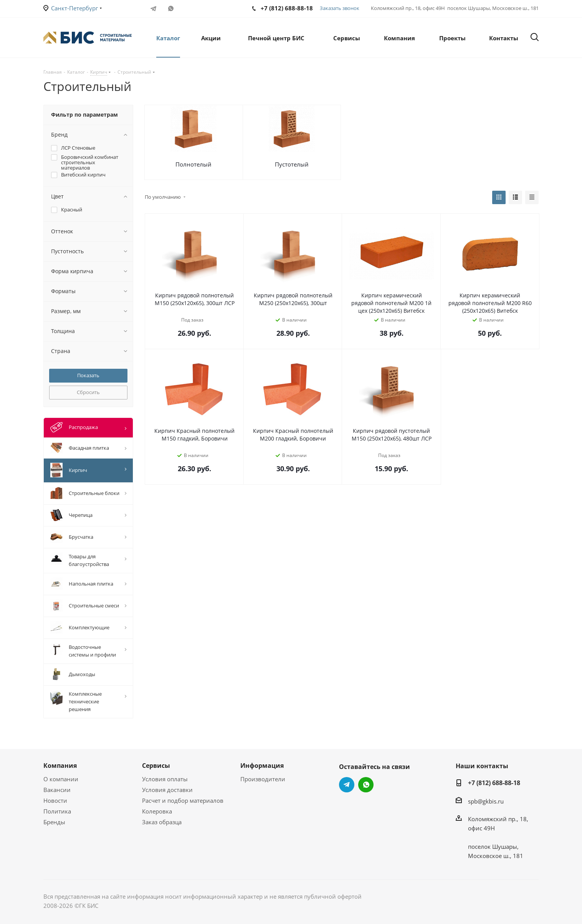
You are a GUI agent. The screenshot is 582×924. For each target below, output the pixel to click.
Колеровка (157, 811)
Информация (262, 766)
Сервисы (156, 766)
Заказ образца (162, 822)
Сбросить (88, 392)
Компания (60, 766)
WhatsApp (171, 8)
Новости (55, 800)
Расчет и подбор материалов (183, 800)
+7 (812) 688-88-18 (494, 783)
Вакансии (57, 790)
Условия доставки (167, 790)
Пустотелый (292, 164)
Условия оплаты (165, 779)
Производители (263, 779)
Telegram (153, 8)
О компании (61, 779)
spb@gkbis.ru (486, 801)
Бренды (54, 822)
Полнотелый (193, 164)
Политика (57, 811)
